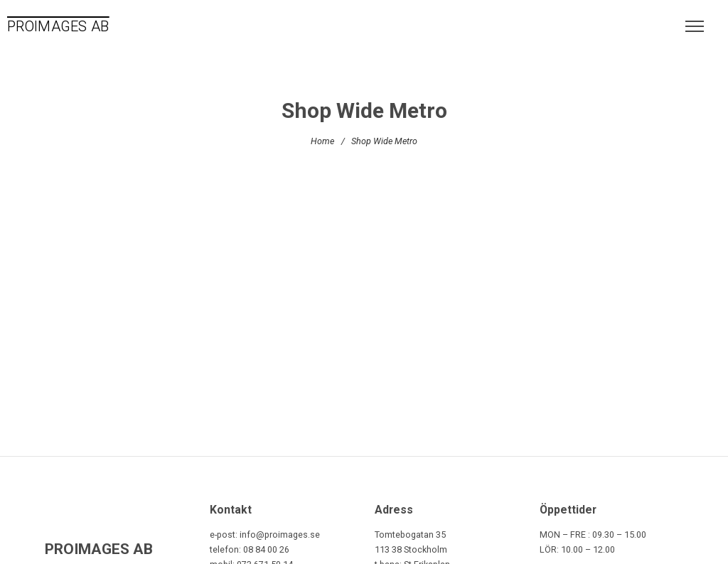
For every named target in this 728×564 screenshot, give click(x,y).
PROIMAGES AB (58, 26)
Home (322, 141)
